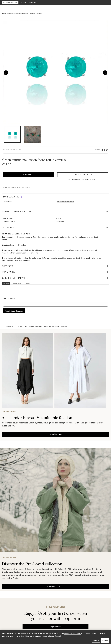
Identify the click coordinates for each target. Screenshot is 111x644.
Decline (96, 640)
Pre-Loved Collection (29, 2)
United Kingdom (18, 234)
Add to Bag (28, 175)
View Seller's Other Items (66, 201)
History (28, 283)
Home (4, 14)
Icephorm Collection (10, 2)
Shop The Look (56, 434)
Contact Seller (8, 202)
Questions (17, 283)
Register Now (55, 627)
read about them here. (72, 634)
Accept (105, 640)
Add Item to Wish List (83, 175)
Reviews (6, 283)
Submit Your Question (14, 311)
